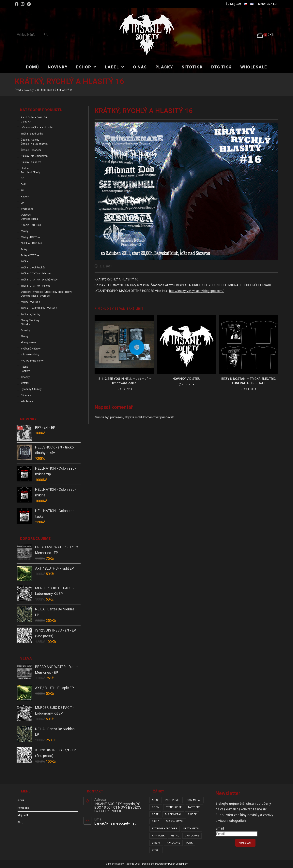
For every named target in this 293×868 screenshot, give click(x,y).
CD (23, 178)
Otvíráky (25, 330)
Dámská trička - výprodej (36, 296)
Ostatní (25, 383)
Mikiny (25, 231)
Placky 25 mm (29, 342)
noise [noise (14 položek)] (156, 800)
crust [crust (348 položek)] (156, 850)
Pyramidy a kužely (31, 389)
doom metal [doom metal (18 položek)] (193, 800)
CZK (270, 4)
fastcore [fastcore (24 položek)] (194, 807)
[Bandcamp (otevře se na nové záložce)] (29, 4)
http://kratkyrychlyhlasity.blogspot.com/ (196, 291)
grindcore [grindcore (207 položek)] (192, 836)
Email (220, 828)
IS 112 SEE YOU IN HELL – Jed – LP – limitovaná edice (124, 381)
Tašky (24, 249)
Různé (24, 367)
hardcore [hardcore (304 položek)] (173, 843)
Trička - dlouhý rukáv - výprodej (39, 308)
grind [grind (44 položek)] (156, 821)
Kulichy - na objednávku (35, 156)
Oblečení (26, 215)
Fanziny (25, 371)
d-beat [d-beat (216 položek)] (156, 843)
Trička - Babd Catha (32, 134)
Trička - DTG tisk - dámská (36, 273)
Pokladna (23, 808)
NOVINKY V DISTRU (186, 379)
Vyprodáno (27, 209)
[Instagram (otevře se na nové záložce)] (23, 4)
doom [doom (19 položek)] (156, 807)
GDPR (21, 800)
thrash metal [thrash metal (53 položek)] (175, 821)
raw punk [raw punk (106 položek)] (158, 836)
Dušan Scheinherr (178, 864)
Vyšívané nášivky (31, 349)
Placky (25, 336)
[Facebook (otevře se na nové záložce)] (17, 4)
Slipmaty (26, 395)
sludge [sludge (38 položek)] (192, 814)
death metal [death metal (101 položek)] (192, 829)
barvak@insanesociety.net (115, 823)
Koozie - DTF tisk (31, 225)
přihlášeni (117, 417)
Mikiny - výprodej (31, 302)
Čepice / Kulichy (30, 140)
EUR (276, 4)
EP (22, 190)
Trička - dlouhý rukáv (33, 268)
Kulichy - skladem (31, 162)
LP (22, 203)
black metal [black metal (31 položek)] (173, 814)
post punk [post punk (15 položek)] (172, 800)
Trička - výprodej (31, 314)
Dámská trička (29, 219)
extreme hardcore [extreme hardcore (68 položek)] (165, 829)
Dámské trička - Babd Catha (37, 128)
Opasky (25, 377)
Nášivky (25, 324)
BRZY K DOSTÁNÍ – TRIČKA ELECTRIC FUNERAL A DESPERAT (249, 381)
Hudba (25, 168)
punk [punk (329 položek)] (190, 843)
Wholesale (27, 401)
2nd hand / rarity (31, 172)
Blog (20, 822)
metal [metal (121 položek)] (175, 836)
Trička (24, 261)
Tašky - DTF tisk (30, 255)
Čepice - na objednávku (35, 144)
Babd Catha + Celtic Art (34, 117)
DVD (23, 184)
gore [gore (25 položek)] (155, 814)
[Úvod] (18, 90)
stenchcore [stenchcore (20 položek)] (174, 807)
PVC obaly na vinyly (32, 361)
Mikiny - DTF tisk (31, 237)
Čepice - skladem (31, 150)
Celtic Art (26, 122)
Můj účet (23, 815)
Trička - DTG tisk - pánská (36, 286)
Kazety (25, 197)
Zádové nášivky (30, 355)
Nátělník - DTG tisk (32, 243)
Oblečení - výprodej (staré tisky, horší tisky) (46, 292)
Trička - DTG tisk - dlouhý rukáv (39, 280)
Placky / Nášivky (30, 320)
